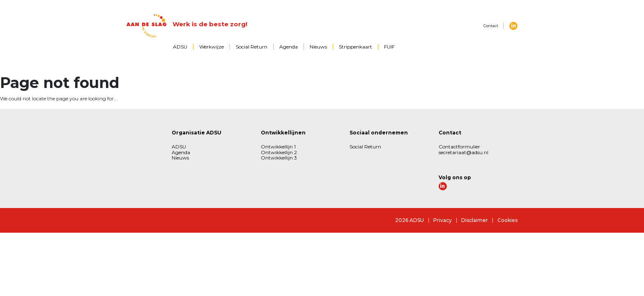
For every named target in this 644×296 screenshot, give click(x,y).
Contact (491, 26)
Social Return (252, 47)
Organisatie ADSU (197, 133)
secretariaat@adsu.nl (463, 152)
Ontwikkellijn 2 (279, 152)
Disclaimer (475, 220)
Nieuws (318, 47)
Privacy (443, 220)
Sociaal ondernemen (379, 133)
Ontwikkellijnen (283, 133)
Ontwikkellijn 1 (278, 147)
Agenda (289, 47)
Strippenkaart (355, 47)
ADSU (180, 47)
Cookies (507, 220)
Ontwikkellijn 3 (279, 158)
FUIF (389, 47)
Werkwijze (212, 47)
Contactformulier (459, 147)
